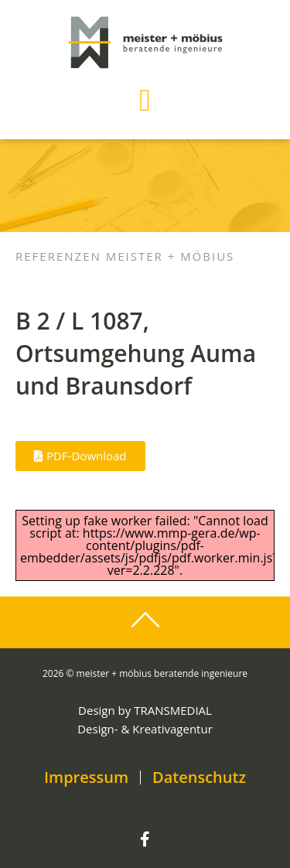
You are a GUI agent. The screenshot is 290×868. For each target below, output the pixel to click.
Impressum (86, 777)
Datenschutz (199, 777)
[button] (145, 101)
